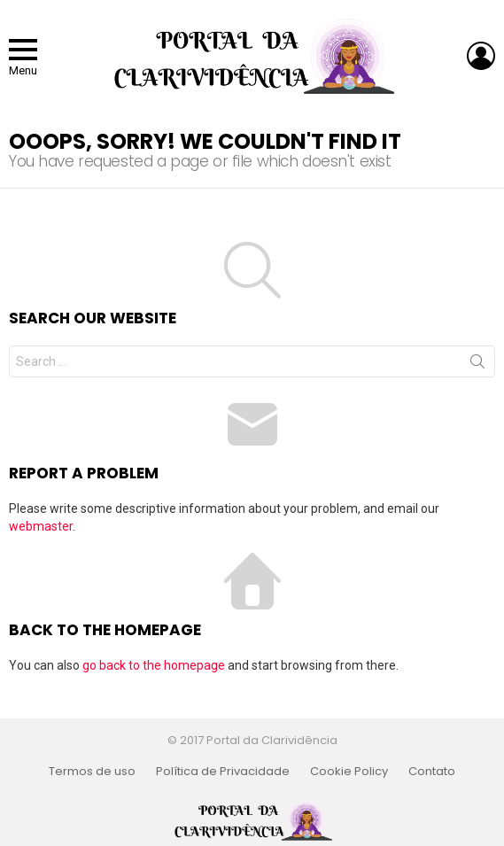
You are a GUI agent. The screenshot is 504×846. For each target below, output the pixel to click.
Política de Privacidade (223, 772)
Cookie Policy (349, 772)
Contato (432, 772)
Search (477, 365)
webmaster (41, 526)
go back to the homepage (154, 665)
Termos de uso (92, 772)
